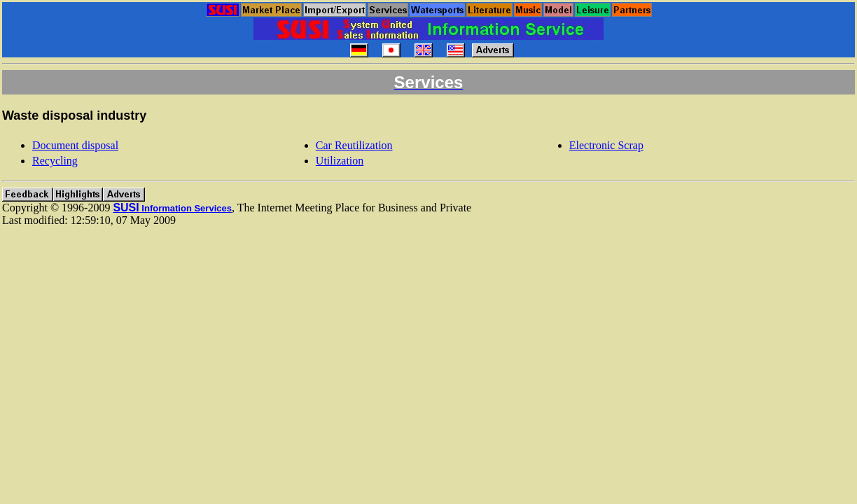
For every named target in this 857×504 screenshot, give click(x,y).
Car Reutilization (354, 145)
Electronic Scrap (606, 145)
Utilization (340, 161)
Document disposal (75, 145)
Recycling (55, 161)
